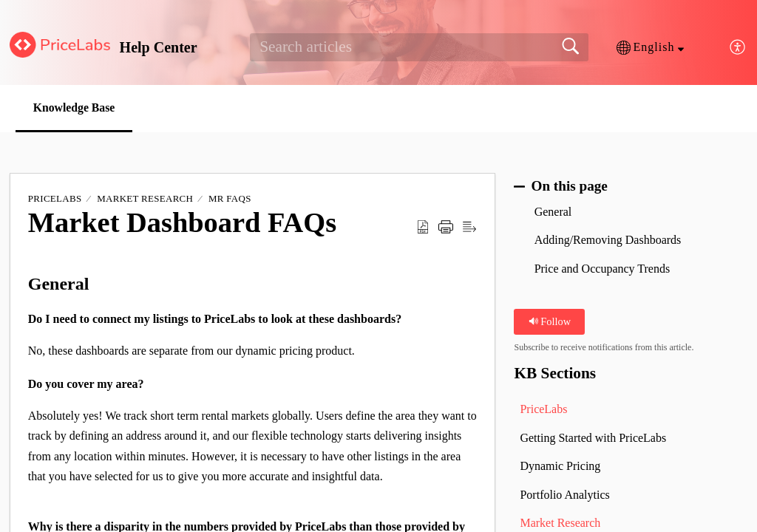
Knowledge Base (77, 108)
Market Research (145, 199)
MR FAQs (230, 199)
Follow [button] (550, 321)
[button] (650, 47)
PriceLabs (55, 199)
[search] (419, 47)
